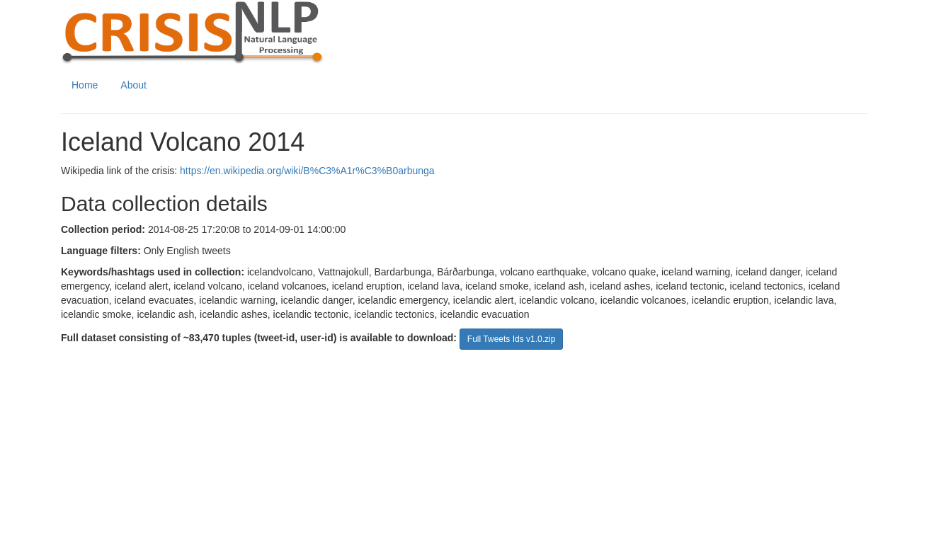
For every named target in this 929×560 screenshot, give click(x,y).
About (133, 85)
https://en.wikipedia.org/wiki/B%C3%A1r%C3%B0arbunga (307, 171)
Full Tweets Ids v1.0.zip (512, 339)
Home (85, 85)
